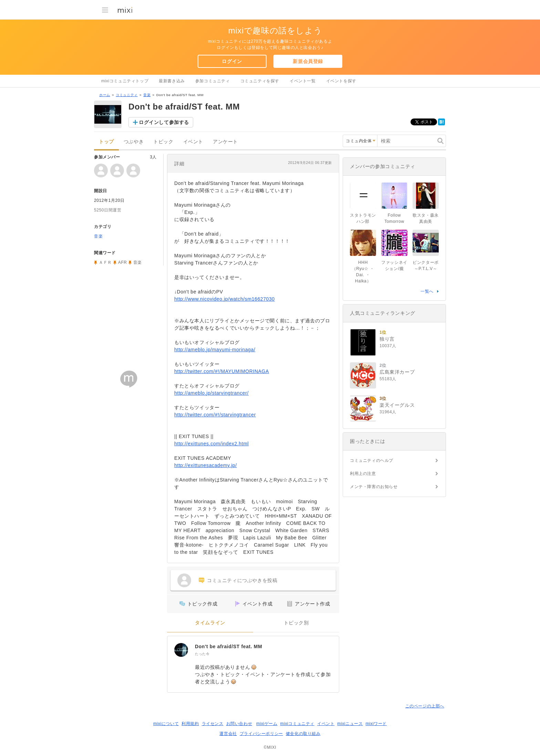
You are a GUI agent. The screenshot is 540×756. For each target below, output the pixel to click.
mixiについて (166, 724)
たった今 (202, 654)
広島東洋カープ (397, 372)
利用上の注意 (363, 474)
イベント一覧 (303, 81)
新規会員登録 (308, 61)
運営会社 (228, 734)
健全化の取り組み (303, 734)
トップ (106, 142)
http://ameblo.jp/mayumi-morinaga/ (215, 350)
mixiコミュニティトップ (125, 81)
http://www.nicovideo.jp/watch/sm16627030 (225, 299)
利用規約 (190, 724)
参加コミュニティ (213, 81)
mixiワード (376, 724)
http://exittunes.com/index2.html (211, 444)
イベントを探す (341, 81)
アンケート (225, 142)
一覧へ (427, 291)
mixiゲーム (267, 724)
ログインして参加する (164, 122)
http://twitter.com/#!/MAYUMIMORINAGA (222, 371)
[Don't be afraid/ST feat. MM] (181, 650)
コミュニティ (127, 95)
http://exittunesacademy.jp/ (206, 465)
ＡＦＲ (105, 262)
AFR (123, 262)
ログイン (232, 61)
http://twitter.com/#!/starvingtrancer (215, 415)
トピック (163, 142)
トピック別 (296, 623)
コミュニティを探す (260, 81)
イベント (193, 142)
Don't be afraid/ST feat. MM (229, 646)
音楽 (147, 95)
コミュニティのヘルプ (372, 460)
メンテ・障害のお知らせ (374, 487)
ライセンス (213, 724)
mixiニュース (350, 724)
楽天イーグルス (397, 405)
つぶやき (134, 142)
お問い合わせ (239, 724)
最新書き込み (172, 81)
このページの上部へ (425, 706)
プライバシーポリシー (261, 734)
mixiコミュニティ (297, 724)
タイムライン (210, 623)
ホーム (105, 95)
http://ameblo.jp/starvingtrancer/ (211, 393)
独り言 (387, 339)
